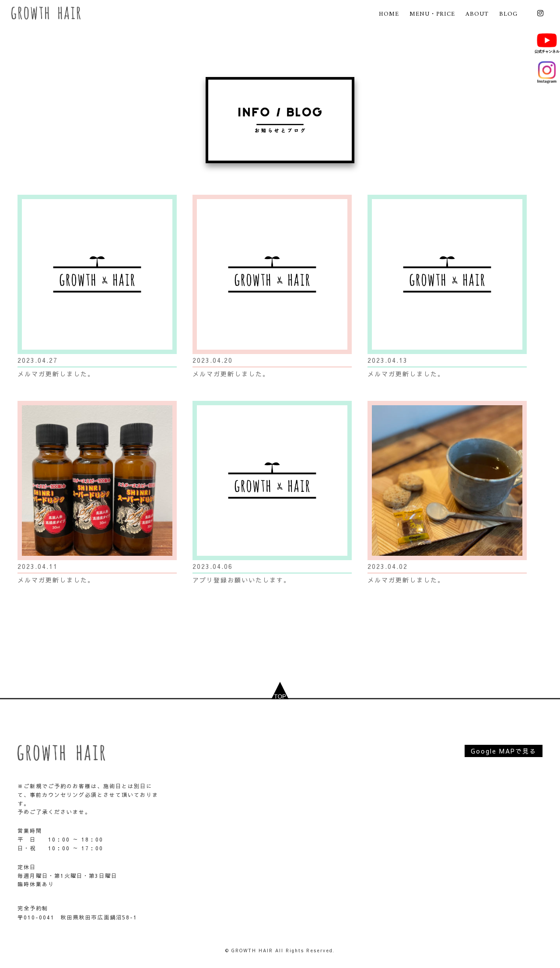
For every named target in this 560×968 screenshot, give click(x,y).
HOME (389, 14)
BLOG (508, 14)
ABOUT (477, 14)
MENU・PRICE (432, 14)
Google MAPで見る (504, 751)
